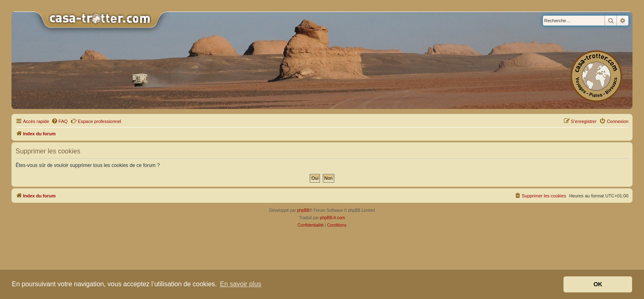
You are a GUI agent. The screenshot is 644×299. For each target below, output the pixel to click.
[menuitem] (60, 121)
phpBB (303, 210)
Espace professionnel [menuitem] (96, 121)
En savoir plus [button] (240, 284)
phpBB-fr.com (332, 218)
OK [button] (598, 284)
